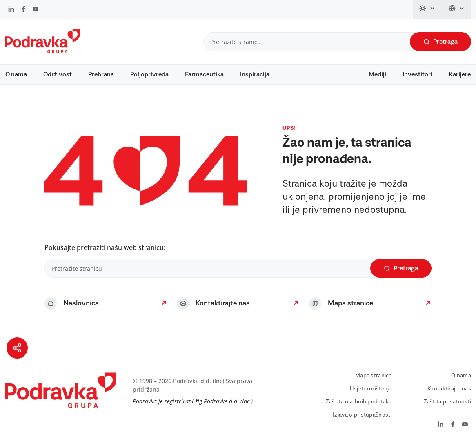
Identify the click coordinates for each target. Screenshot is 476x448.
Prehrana (101, 74)
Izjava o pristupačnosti (362, 415)
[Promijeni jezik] (457, 9)
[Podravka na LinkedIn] (11, 10)
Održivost (58, 74)
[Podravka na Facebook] (23, 10)
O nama (16, 74)
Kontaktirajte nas (449, 389)
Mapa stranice (374, 376)
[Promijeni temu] (427, 9)
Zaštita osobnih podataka (359, 402)
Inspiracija (255, 74)
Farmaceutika (204, 74)
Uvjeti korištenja (371, 389)
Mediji (377, 74)
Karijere (460, 74)
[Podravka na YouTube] (36, 10)
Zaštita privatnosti (447, 402)
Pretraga (440, 42)
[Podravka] (42, 51)
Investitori (417, 74)
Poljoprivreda (149, 74)
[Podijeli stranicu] (17, 348)
